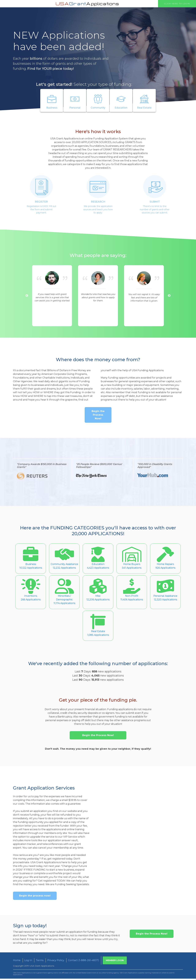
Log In (28, 962)
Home (17, 962)
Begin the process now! (35, 897)
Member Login (115, 962)
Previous (27, 296)
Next (169, 296)
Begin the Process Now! (98, 416)
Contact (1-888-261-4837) (83, 962)
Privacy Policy (56, 962)
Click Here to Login (177, 4)
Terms (40, 962)
